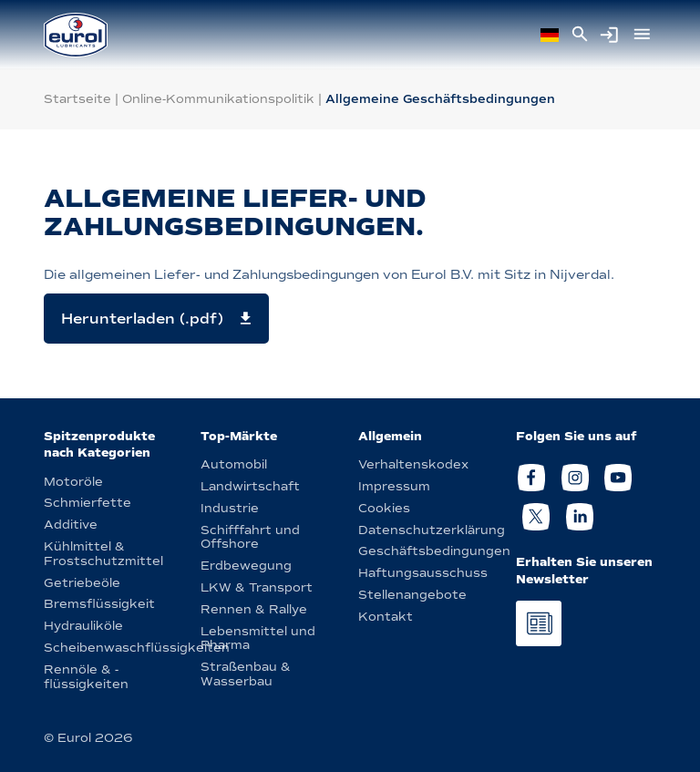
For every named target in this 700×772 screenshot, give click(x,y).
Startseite (77, 99)
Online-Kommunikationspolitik (218, 99)
